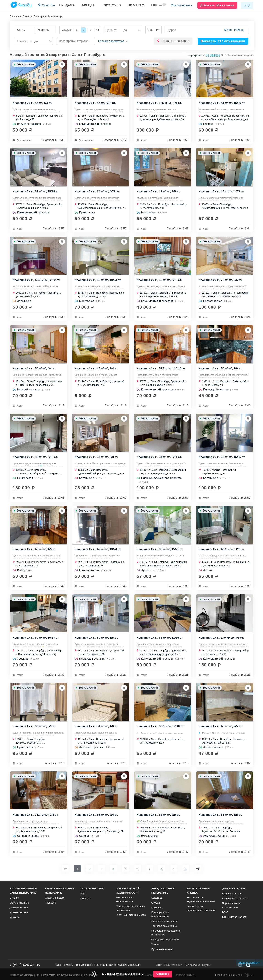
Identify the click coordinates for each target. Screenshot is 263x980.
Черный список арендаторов (231, 905)
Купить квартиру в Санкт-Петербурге (23, 891)
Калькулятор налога (234, 917)
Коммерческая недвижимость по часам (201, 908)
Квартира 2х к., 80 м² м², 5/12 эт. (35, 458)
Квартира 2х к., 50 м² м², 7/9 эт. (221, 369)
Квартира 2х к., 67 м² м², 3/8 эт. (97, 458)
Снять (26, 16)
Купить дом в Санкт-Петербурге (60, 891)
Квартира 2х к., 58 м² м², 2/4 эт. (97, 817)
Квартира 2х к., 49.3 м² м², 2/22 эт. (37, 281)
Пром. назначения (162, 949)
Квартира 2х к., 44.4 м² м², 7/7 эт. (222, 192)
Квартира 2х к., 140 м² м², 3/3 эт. (221, 639)
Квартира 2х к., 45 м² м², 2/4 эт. (97, 369)
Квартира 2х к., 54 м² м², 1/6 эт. (97, 728)
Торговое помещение (164, 926)
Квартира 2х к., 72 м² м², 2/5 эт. (221, 281)
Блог (225, 912)
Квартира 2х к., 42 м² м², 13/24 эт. (98, 550)
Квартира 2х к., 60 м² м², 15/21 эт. (160, 550)
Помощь (68, 965)
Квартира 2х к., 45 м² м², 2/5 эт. (221, 728)
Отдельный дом (54, 898)
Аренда (88, 5)
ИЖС (83, 893)
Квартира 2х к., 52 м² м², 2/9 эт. (159, 817)
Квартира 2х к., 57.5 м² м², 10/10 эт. (161, 369)
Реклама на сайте (105, 965)
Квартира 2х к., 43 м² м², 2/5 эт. (159, 192)
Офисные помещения (164, 921)
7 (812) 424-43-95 (25, 965)
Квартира (39, 16)
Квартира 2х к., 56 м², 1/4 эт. (33, 103)
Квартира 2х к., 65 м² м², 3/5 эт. (221, 817)
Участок (156, 944)
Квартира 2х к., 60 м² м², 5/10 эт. (159, 281)
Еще (156, 5)
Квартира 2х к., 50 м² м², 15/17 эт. (36, 639)
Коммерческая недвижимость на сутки (201, 899)
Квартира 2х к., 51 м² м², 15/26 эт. (222, 103)
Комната (15, 917)
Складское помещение (165, 939)
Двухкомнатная (19, 907)
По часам (136, 5)
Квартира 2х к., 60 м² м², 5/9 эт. (35, 728)
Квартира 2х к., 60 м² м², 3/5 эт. (97, 639)
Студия (156, 903)
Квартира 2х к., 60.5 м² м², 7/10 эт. (161, 728)
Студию (14, 898)
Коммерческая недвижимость (125, 899)
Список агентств (232, 893)
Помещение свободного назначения (130, 908)
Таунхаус (50, 903)
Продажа (67, 5)
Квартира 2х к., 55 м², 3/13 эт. (95, 103)
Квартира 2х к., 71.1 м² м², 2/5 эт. (36, 817)
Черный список (84, 965)
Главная (14, 16)
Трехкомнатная (19, 912)
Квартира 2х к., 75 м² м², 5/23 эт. (97, 192)
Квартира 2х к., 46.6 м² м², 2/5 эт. (222, 550)
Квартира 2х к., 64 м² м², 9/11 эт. (159, 458)
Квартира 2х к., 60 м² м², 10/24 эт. (98, 281)
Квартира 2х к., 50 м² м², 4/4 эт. (35, 369)
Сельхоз (85, 898)
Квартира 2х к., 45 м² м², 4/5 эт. (35, 550)
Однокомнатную (19, 903)
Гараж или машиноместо (131, 915)
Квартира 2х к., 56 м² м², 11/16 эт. (160, 639)
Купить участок (92, 888)
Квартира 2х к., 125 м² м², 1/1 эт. (159, 103)
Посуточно (111, 5)
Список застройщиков (235, 898)
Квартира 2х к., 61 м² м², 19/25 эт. (36, 192)
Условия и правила (129, 965)
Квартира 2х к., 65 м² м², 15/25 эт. (222, 458)
